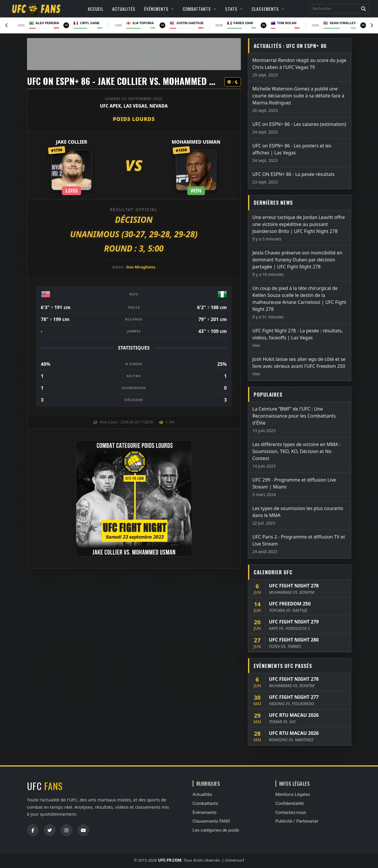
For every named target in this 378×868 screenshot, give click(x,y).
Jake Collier (72, 142)
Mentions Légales (293, 794)
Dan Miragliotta (141, 267)
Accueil (96, 9)
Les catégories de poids (216, 830)
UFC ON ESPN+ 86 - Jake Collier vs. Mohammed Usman (131, 81)
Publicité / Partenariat (297, 821)
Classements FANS (211, 821)
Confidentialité (290, 803)
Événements (159, 9)
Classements (268, 9)
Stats (234, 9)
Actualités (124, 9)
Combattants (200, 9)
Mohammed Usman (196, 142)
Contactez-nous (291, 812)
